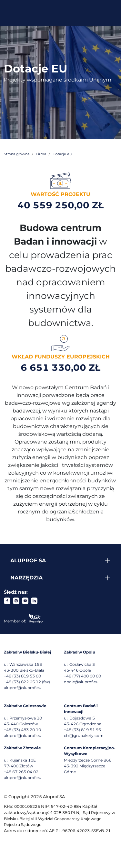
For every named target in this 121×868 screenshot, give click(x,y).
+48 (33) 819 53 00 (22, 676)
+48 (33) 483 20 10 (22, 730)
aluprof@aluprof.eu (23, 688)
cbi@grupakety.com (84, 736)
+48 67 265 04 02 (21, 772)
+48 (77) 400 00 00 (82, 676)
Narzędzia (26, 578)
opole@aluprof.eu (81, 682)
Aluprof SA (28, 560)
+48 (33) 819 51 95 (82, 730)
